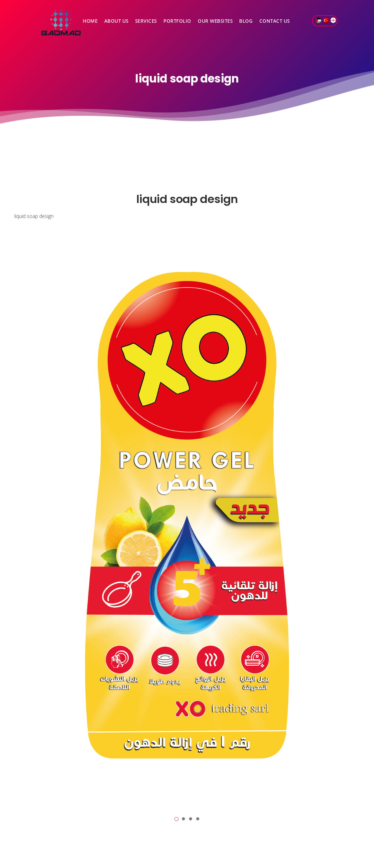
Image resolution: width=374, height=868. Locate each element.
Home (90, 21)
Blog (246, 21)
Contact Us (275, 21)
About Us (116, 21)
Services (146, 21)
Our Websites (215, 21)
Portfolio (177, 21)
